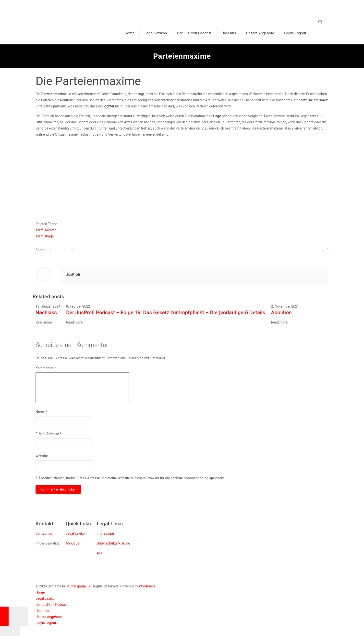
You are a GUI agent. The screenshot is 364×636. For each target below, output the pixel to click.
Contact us (44, 533)
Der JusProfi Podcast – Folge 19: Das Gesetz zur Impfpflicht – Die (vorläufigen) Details (166, 312)
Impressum (105, 533)
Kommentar (46, 368)
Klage (217, 116)
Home (40, 592)
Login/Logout (46, 623)
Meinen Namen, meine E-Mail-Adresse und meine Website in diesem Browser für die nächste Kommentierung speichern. (133, 478)
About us (73, 543)
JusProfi (73, 274)
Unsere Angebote (49, 617)
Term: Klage (45, 236)
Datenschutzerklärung (113, 543)
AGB (100, 553)
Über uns (42, 611)
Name (41, 412)
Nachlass (46, 312)
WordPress (147, 586)
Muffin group (76, 586)
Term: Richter (46, 230)
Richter (109, 106)
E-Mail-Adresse (48, 434)
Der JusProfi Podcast (52, 605)
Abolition (281, 312)
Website (42, 456)
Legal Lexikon (76, 533)
